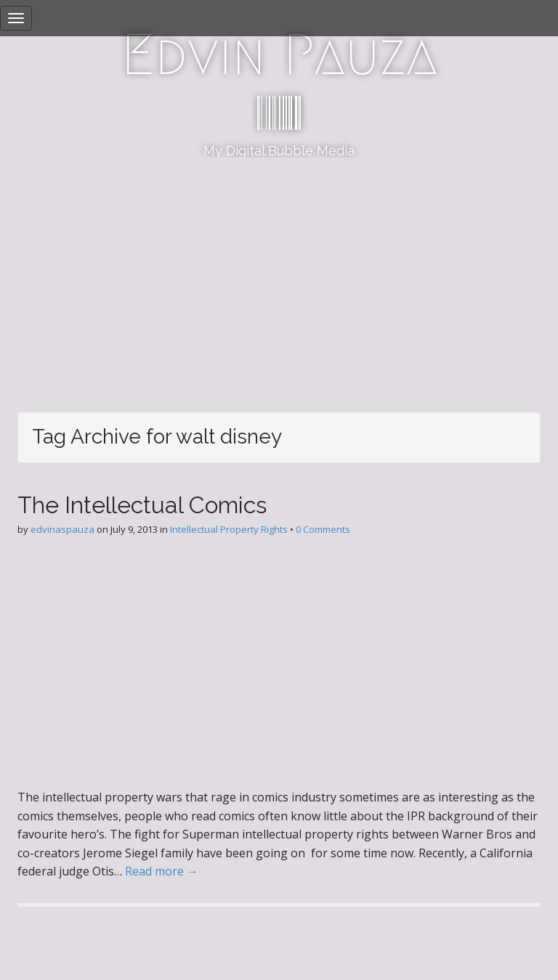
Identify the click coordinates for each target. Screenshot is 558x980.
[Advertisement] (279, 266)
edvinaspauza (62, 529)
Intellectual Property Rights (229, 529)
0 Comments (323, 529)
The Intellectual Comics (142, 505)
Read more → (162, 871)
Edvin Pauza (279, 54)
